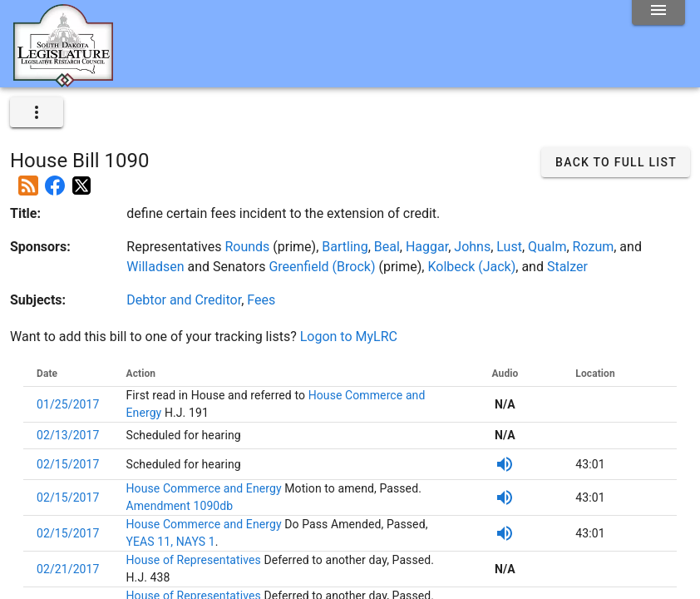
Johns (472, 247)
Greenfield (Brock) (322, 267)
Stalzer (567, 267)
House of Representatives (195, 560)
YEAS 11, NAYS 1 (171, 542)
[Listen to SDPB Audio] (505, 464)
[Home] (63, 81)
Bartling (345, 247)
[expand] (37, 112)
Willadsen (155, 267)
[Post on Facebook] (55, 179)
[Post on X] (81, 179)
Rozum (594, 247)
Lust (509, 247)
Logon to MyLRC (349, 337)
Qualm (547, 247)
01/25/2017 (68, 404)
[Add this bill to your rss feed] (28, 179)
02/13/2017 (68, 435)
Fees (261, 300)
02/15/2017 (68, 464)
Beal (387, 247)
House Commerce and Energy (206, 488)
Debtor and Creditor (184, 300)
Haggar (427, 247)
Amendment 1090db (180, 506)
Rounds (247, 247)
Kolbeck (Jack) (471, 267)
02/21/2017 (68, 569)
